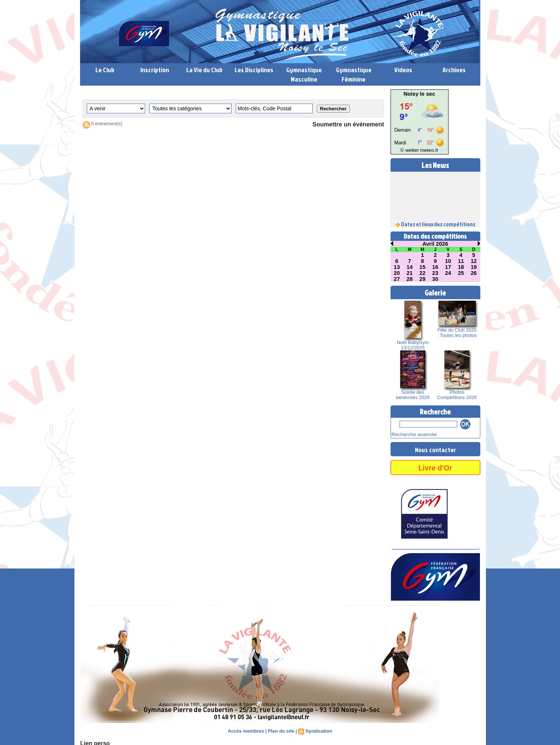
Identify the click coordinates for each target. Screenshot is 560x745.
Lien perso (93, 742)
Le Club (105, 70)
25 (461, 273)
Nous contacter (435, 448)
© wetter (412, 151)
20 (397, 273)
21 (410, 273)
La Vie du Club (204, 70)
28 (410, 279)
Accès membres (247, 730)
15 (422, 267)
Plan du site (281, 730)
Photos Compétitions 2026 (457, 395)
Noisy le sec (420, 94)
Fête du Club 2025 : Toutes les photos (457, 333)
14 (410, 267)
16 (435, 267)
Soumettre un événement (344, 125)
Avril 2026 (435, 244)
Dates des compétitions (435, 236)
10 (448, 261)
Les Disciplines (254, 70)
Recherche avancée (410, 434)
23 (435, 273)
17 (448, 267)
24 (448, 273)
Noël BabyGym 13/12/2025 (413, 345)
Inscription (155, 70)
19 (474, 267)
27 (397, 279)
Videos (403, 70)
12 (474, 261)
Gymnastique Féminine (354, 74)
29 (422, 279)
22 (422, 273)
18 (461, 267)
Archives (454, 70)
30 (435, 279)
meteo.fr (427, 151)
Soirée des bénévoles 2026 (413, 395)
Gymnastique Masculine (304, 74)
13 (397, 267)
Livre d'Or (435, 466)
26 (474, 273)
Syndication (317, 730)
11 (461, 261)
